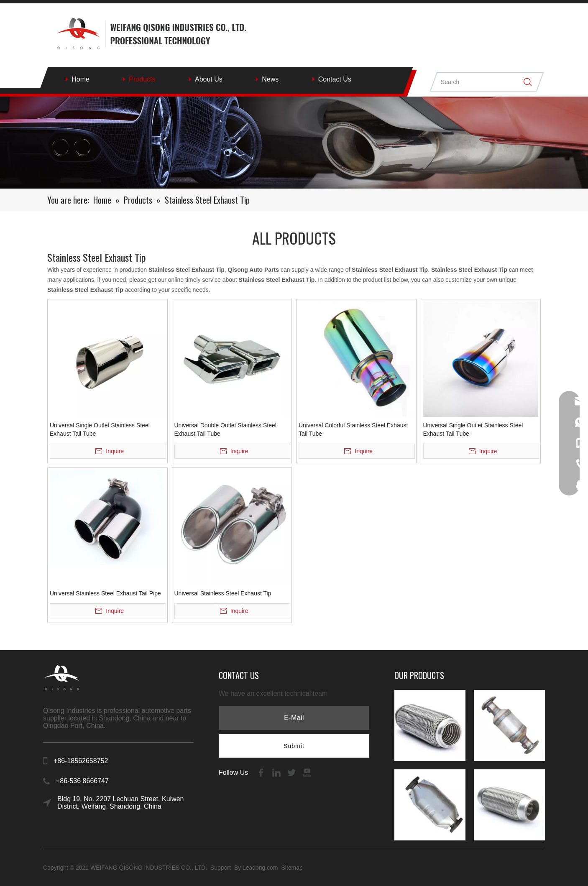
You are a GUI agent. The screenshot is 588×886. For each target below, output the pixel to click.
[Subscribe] (294, 746)
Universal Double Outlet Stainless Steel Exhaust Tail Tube (225, 429)
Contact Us (335, 79)
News (270, 79)
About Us (209, 79)
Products (142, 79)
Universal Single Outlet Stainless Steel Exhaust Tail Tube (100, 429)
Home (81, 79)
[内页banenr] (294, 143)
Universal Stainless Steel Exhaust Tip (223, 593)
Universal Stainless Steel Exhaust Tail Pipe (105, 593)
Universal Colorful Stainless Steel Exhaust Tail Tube (353, 429)
